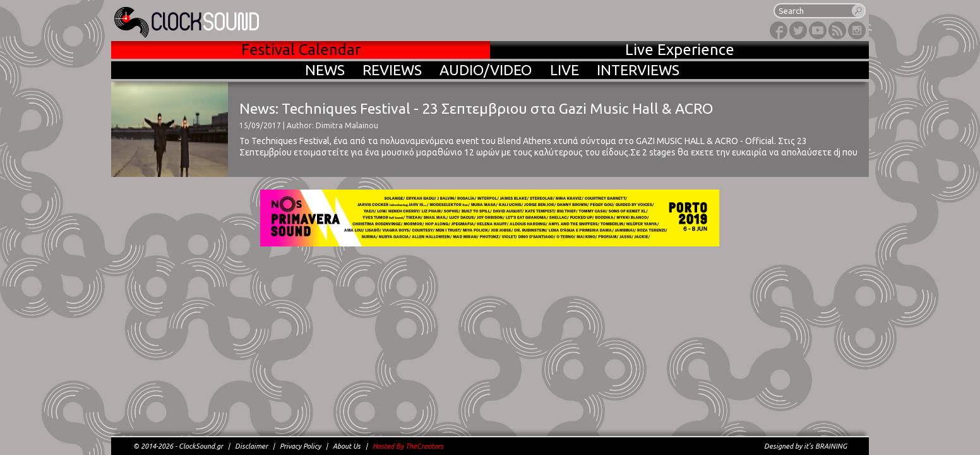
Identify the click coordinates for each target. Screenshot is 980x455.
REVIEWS (392, 70)
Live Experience (680, 50)
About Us (347, 446)
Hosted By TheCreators (408, 446)
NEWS (325, 70)
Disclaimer (251, 446)
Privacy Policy (300, 446)
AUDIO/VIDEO (486, 70)
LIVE (565, 70)
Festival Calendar (301, 50)
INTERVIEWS (638, 70)
